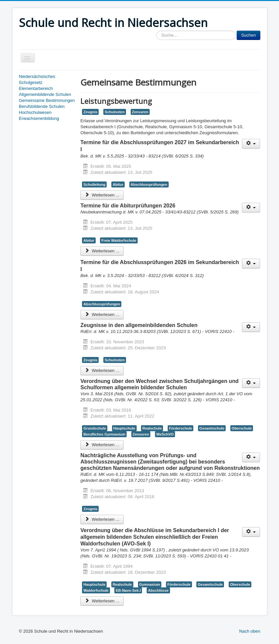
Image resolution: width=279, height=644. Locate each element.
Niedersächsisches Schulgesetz (37, 79)
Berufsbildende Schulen (42, 106)
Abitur (118, 184)
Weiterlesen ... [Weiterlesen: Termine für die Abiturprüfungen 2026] (102, 251)
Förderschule (181, 428)
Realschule (152, 428)
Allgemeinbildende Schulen (45, 94)
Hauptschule (124, 428)
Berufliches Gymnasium (104, 434)
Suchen (248, 35)
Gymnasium (150, 584)
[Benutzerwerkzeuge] (251, 144)
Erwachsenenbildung (39, 118)
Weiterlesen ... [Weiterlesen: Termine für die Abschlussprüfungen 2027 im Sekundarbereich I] (102, 195)
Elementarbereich (36, 88)
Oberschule (242, 428)
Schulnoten (115, 112)
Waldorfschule (96, 590)
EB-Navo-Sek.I (128, 590)
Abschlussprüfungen (149, 184)
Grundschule (95, 428)
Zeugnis (90, 112)
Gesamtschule (212, 428)
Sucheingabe (156, 31)
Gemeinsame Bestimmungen (47, 100)
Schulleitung (94, 184)
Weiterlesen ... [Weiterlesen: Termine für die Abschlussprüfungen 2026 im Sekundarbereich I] (102, 315)
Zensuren (140, 112)
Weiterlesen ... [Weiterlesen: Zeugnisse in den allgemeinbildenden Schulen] (102, 370)
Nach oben (250, 631)
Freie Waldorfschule (119, 240)
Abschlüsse (158, 590)
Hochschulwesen (35, 112)
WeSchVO (165, 434)
